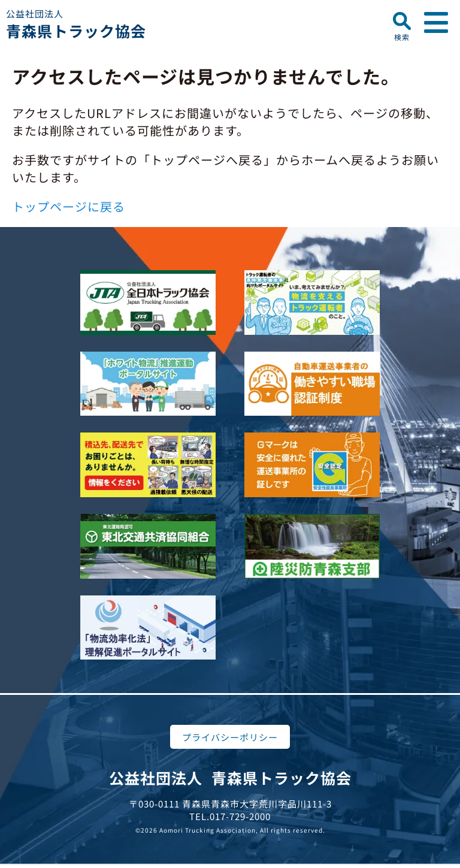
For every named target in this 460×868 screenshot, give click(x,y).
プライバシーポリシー (230, 737)
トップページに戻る (69, 206)
